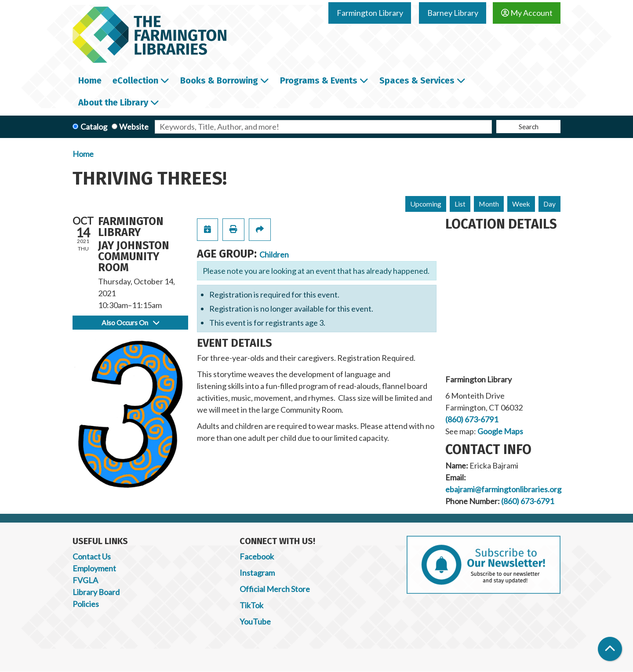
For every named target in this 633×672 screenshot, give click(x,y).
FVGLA (85, 580)
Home (83, 154)
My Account (527, 13)
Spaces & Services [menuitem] (417, 80)
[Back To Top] (610, 649)
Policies (86, 604)
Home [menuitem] (90, 80)
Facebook (257, 556)
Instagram (257, 573)
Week (521, 204)
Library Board (96, 592)
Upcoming (426, 204)
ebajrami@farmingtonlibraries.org (503, 489)
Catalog (94, 127)
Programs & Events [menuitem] (319, 80)
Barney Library (453, 13)
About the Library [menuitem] (113, 102)
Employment (94, 568)
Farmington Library (370, 13)
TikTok (251, 605)
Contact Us (92, 556)
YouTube (255, 621)
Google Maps (500, 431)
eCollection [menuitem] (135, 80)
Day (549, 204)
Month (489, 204)
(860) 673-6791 (472, 419)
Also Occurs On (130, 322)
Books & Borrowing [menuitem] (219, 80)
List (460, 204)
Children (274, 254)
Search (529, 126)
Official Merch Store (275, 589)
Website (134, 127)
